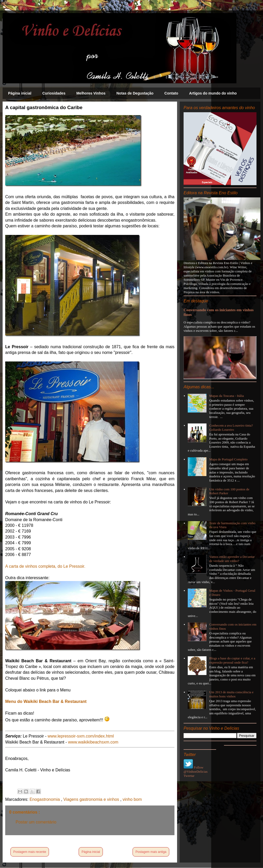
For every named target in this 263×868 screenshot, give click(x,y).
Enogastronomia (45, 799)
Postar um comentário (36, 822)
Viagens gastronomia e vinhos (92, 799)
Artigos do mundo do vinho (213, 93)
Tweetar (189, 776)
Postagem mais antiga (151, 852)
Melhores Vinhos (91, 93)
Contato (171, 93)
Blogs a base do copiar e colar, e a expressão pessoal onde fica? (232, 660)
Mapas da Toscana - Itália (226, 396)
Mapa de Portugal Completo (228, 459)
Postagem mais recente (30, 852)
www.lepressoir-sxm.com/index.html (81, 736)
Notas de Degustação (135, 93)
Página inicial (20, 93)
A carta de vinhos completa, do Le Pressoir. (45, 566)
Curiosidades (54, 93)
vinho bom (132, 799)
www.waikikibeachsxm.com (93, 742)
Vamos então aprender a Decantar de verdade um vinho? (232, 559)
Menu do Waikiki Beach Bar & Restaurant (46, 701)
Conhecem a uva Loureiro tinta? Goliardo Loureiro (231, 427)
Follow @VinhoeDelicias (196, 769)
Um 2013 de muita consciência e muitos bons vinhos (231, 694)
